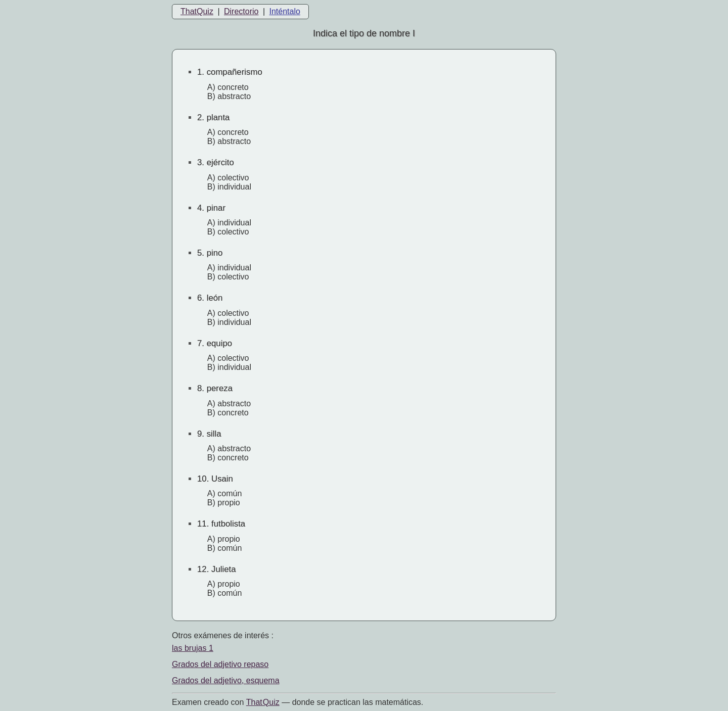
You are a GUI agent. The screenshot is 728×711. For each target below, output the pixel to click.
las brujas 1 (193, 648)
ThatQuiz (197, 11)
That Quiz (263, 702)
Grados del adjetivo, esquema (226, 680)
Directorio (241, 11)
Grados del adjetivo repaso (220, 664)
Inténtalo (285, 11)
